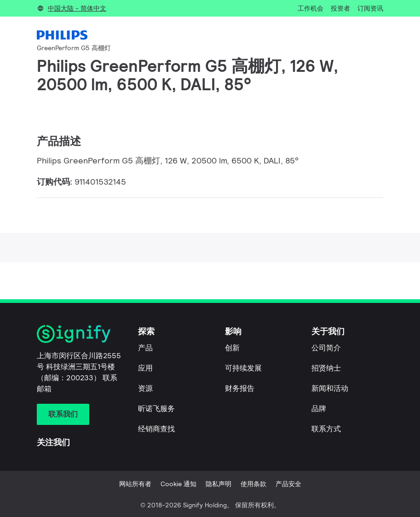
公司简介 (326, 348)
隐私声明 (219, 484)
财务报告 (240, 388)
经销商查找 (156, 429)
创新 (232, 348)
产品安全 (288, 484)
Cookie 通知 (178, 484)
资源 (145, 388)
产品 (145, 348)
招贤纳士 (326, 368)
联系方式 (326, 429)
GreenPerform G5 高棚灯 (74, 48)
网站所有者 (135, 484)
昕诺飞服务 (156, 409)
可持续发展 (243, 368)
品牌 (319, 409)
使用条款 (253, 484)
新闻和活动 (330, 388)
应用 (145, 368)
